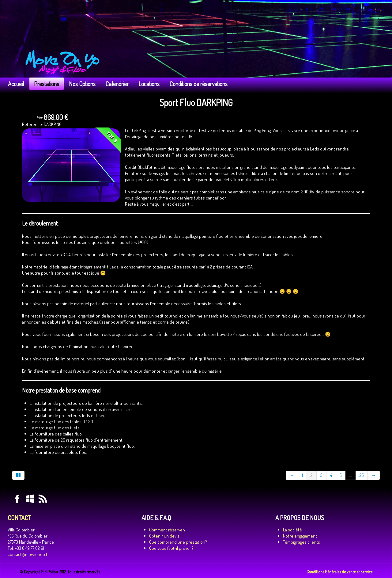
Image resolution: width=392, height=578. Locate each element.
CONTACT (19, 517)
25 (362, 475)
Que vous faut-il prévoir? (171, 548)
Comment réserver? (167, 530)
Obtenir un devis (164, 536)
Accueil (16, 84)
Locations (149, 84)
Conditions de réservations (198, 84)
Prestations (47, 84)
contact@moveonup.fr (28, 554)
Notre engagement (300, 536)
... (351, 475)
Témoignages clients (302, 542)
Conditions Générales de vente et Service (339, 572)
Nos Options (82, 84)
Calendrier (117, 84)
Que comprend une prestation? (178, 542)
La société (292, 530)
